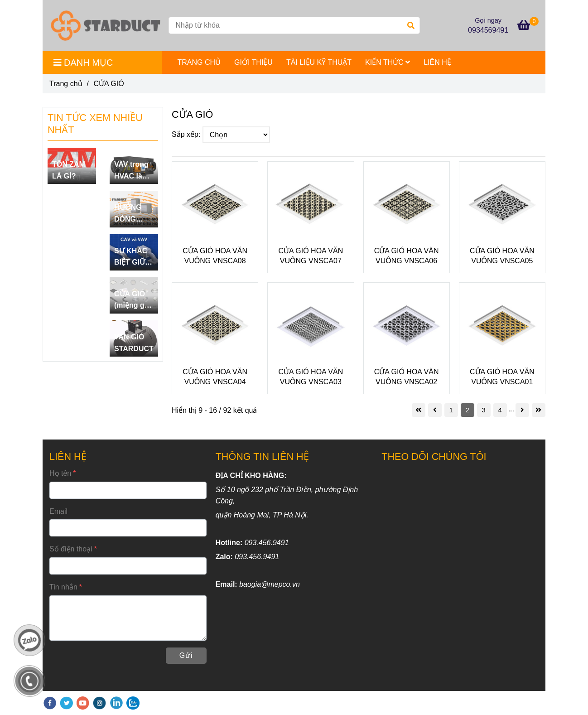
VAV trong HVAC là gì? (131, 171)
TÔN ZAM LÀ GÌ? (69, 170)
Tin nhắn (63, 587)
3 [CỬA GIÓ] (483, 410)
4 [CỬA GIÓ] (500, 410)
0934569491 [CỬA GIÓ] (488, 30)
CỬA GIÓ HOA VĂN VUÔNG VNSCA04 (215, 377)
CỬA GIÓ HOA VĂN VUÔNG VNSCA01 (502, 377)
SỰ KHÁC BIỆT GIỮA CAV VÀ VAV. (132, 258)
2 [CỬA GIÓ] (467, 410)
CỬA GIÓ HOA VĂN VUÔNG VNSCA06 (407, 256)
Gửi (186, 655)
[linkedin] (116, 703)
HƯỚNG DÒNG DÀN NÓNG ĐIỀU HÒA (132, 214)
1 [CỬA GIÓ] (451, 410)
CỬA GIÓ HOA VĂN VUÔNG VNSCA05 (502, 256)
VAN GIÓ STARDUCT (134, 343)
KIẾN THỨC (388, 62)
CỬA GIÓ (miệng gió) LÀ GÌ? (134, 301)
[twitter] (66, 703)
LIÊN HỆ (437, 62)
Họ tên (60, 473)
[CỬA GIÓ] (106, 26)
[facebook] (50, 703)
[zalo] (133, 703)
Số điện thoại (71, 549)
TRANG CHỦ (199, 62)
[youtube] (83, 703)
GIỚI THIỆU (253, 62)
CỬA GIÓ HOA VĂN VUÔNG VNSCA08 (215, 256)
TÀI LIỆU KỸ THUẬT (319, 62)
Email (58, 511)
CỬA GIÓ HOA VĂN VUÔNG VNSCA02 (407, 377)
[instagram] (99, 703)
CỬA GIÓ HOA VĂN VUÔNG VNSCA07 (311, 256)
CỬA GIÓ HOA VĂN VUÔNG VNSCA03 (311, 377)
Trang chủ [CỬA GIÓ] (66, 84)
